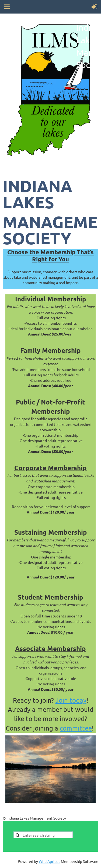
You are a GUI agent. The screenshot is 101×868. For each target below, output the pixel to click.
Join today (71, 700)
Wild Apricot (49, 861)
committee (76, 728)
